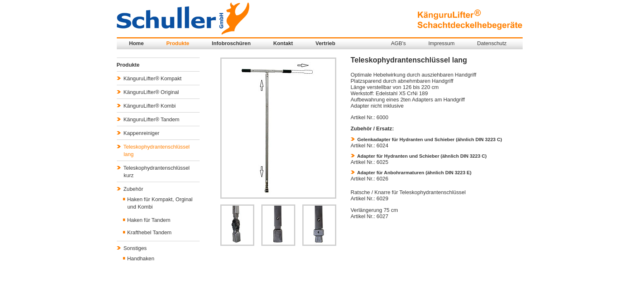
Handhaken (139, 258)
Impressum (441, 43)
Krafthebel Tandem (147, 232)
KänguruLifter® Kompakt (149, 78)
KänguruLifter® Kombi (146, 106)
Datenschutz (492, 43)
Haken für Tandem (147, 220)
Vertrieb (326, 43)
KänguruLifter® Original (148, 92)
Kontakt (283, 43)
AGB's (398, 43)
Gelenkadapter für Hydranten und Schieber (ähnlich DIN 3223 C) (427, 139)
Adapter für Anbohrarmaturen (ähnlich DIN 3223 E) (411, 173)
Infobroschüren (231, 43)
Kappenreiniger (138, 133)
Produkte (178, 43)
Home (137, 43)
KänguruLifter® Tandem (148, 119)
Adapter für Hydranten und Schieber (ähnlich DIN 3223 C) (419, 156)
